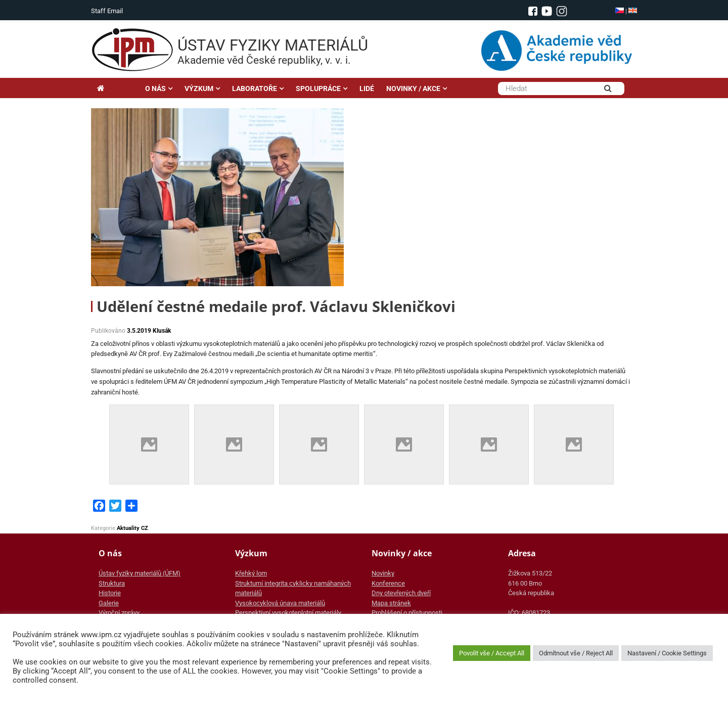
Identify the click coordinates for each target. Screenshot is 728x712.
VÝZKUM (199, 88)
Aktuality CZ (132, 528)
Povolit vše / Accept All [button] (492, 653)
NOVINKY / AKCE (413, 88)
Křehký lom (251, 573)
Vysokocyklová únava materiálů (280, 603)
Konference (388, 583)
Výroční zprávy (119, 613)
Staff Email (107, 11)
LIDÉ (367, 88)
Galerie (109, 603)
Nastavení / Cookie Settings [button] (667, 653)
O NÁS (155, 88)
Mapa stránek (391, 603)
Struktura (112, 583)
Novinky (383, 573)
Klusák (162, 331)
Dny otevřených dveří (401, 593)
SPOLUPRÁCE (318, 88)
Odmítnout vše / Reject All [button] (576, 653)
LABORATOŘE (255, 88)
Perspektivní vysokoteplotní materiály (288, 613)
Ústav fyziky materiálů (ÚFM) (140, 573)
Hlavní (115, 88)
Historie (110, 593)
